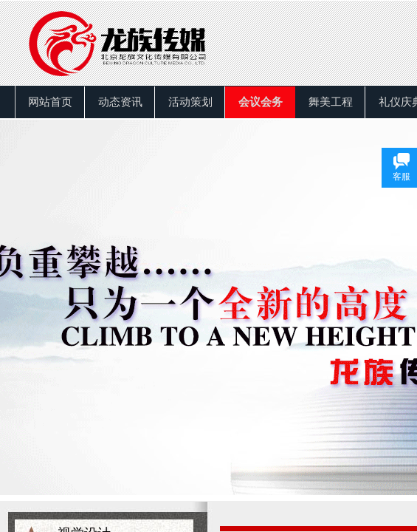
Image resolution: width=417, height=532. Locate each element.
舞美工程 (331, 102)
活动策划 (190, 102)
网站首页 (50, 102)
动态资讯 (120, 102)
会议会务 (261, 102)
